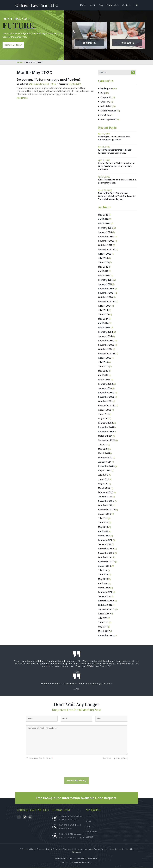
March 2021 (104, 454)
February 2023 (105, 384)
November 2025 (106, 241)
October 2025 (105, 245)
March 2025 (104, 276)
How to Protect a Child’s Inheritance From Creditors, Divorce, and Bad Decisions (116, 167)
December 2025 (106, 237)
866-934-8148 (66, 825)
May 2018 (103, 579)
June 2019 (103, 523)
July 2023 (103, 362)
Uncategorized (108, 120)
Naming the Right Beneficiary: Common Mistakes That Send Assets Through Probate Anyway (117, 197)
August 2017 (105, 614)
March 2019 (104, 536)
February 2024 (106, 332)
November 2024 (106, 293)
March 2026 (104, 224)
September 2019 (106, 510)
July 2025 (103, 258)
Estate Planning (108, 111)
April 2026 (103, 219)
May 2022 (103, 419)
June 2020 (104, 480)
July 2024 (103, 310)
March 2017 (104, 631)
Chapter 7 (105, 102)
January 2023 (105, 388)
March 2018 (104, 588)
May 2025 (103, 267)
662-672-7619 (65, 829)
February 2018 (105, 592)
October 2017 (105, 605)
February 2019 (105, 540)
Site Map (75, 863)
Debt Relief (106, 106)
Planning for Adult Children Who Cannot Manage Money (114, 138)
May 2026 (103, 215)
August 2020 (105, 471)
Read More (22, 98)
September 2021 (106, 441)
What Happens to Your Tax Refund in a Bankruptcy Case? (116, 182)
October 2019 (105, 506)
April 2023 (103, 375)
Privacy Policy (122, 759)
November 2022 (106, 397)
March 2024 (104, 328)
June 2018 (103, 575)
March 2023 (104, 380)
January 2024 (105, 336)
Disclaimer (107, 758)
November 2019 (106, 501)
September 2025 (107, 250)
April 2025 (103, 271)
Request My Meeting (77, 781)
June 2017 (103, 623)
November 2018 (106, 553)
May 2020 (103, 484)
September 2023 (107, 354)
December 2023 (106, 341)
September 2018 (106, 562)
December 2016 (106, 636)
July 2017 (103, 618)
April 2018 (103, 584)
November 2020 (106, 467)
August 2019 (105, 514)
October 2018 (105, 558)
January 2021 (105, 462)
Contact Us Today (13, 45)
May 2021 (103, 449)
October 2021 (105, 436)
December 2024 (106, 289)
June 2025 (103, 263)
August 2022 (105, 410)
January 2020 (105, 497)
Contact (126, 5)
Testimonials (113, 5)
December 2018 (106, 549)
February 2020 (106, 493)
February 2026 (106, 228)
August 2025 (105, 254)
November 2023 (106, 345)
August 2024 (105, 306)
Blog (101, 5)
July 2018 (103, 571)
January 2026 (105, 232)
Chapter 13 (106, 98)
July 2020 (103, 475)
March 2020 (104, 488)
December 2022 (106, 393)
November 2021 (106, 432)
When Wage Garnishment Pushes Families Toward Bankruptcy (115, 152)
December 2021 (106, 427)
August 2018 (105, 566)
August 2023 (105, 358)
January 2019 (105, 545)
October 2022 (105, 401)
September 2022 (107, 406)
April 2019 (103, 532)
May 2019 (103, 527)
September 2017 (106, 610)
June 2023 (103, 367)
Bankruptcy (106, 89)
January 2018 (105, 597)
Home (83, 5)
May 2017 (103, 627)
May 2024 (103, 319)
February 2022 (105, 423)
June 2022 (103, 414)
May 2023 (103, 371)
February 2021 (105, 458)
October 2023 (105, 349)
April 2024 (103, 323)
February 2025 (105, 280)
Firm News (106, 115)
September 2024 (107, 302)
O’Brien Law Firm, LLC (37, 5)
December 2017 (106, 601)
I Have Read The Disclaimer (41, 759)
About (92, 5)
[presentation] (77, 769)
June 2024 (103, 315)
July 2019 (103, 519)
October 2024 (105, 297)
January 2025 (105, 284)
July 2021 (103, 445)
